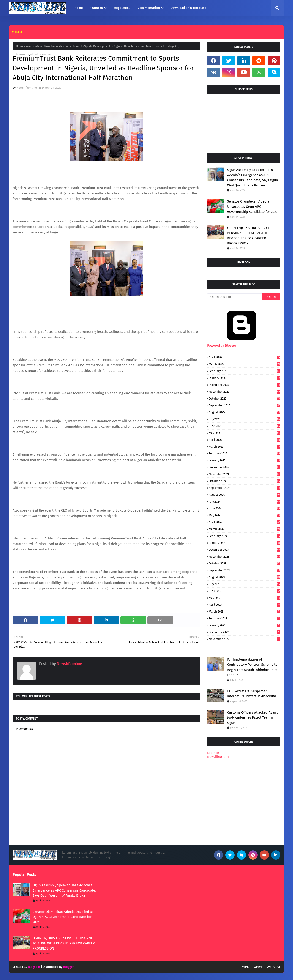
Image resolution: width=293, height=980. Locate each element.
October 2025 (245, 398)
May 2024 (245, 515)
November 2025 (245, 392)
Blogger (68, 967)
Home (20, 46)
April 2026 (245, 357)
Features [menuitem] (96, 8)
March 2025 (245, 447)
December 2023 (245, 550)
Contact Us (274, 967)
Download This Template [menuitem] (188, 8)
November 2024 (245, 474)
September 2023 (245, 570)
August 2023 (245, 577)
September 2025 (245, 405)
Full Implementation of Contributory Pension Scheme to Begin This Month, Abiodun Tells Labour (252, 667)
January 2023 (245, 625)
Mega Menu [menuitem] (122, 8)
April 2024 (245, 522)
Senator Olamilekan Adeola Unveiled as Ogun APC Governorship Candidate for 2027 (252, 207)
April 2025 (245, 440)
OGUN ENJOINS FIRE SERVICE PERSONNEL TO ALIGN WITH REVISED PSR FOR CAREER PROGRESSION (248, 236)
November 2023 (245, 557)
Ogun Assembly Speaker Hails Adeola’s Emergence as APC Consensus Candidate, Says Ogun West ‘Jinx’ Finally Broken (253, 178)
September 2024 (245, 488)
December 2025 (245, 385)
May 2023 (245, 598)
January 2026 (245, 378)
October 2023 (245, 563)
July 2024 (245, 502)
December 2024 (245, 467)
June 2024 (245, 508)
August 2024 (245, 495)
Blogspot (34, 967)
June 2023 (245, 591)
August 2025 (245, 412)
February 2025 (245, 453)
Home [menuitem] (79, 8)
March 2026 (245, 364)
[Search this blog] (235, 297)
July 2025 (245, 419)
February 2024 (245, 536)
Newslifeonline (27, 88)
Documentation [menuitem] (149, 8)
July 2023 (245, 584)
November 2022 (245, 639)
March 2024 (245, 529)
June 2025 (245, 426)
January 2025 (245, 460)
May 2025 (245, 433)
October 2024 (245, 481)
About (258, 967)
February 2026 (245, 371)
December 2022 (245, 632)
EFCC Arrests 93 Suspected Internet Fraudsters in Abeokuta (252, 694)
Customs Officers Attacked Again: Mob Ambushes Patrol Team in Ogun (253, 718)
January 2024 (245, 543)
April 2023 (245, 605)
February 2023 (245, 618)
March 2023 (245, 612)
